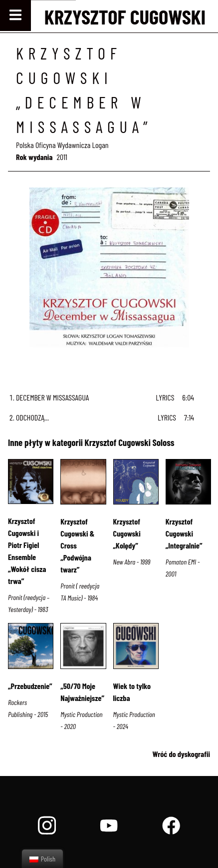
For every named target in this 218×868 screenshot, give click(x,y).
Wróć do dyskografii (181, 754)
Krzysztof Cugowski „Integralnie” (184, 533)
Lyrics (165, 397)
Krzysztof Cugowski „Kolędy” (127, 533)
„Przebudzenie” (30, 686)
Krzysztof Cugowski (125, 16)
